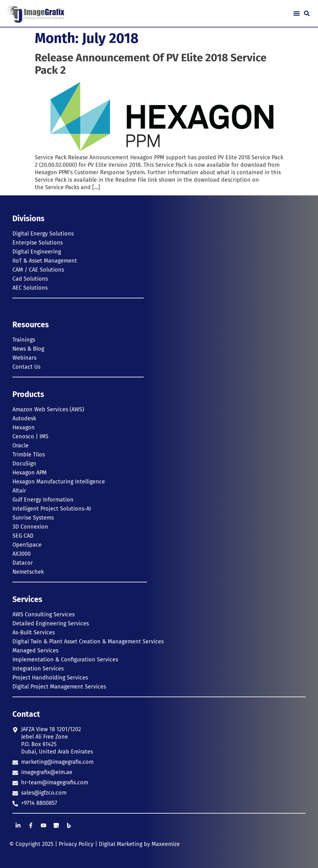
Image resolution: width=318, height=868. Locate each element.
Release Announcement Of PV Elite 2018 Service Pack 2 (151, 64)
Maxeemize (166, 844)
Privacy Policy (76, 844)
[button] (296, 13)
